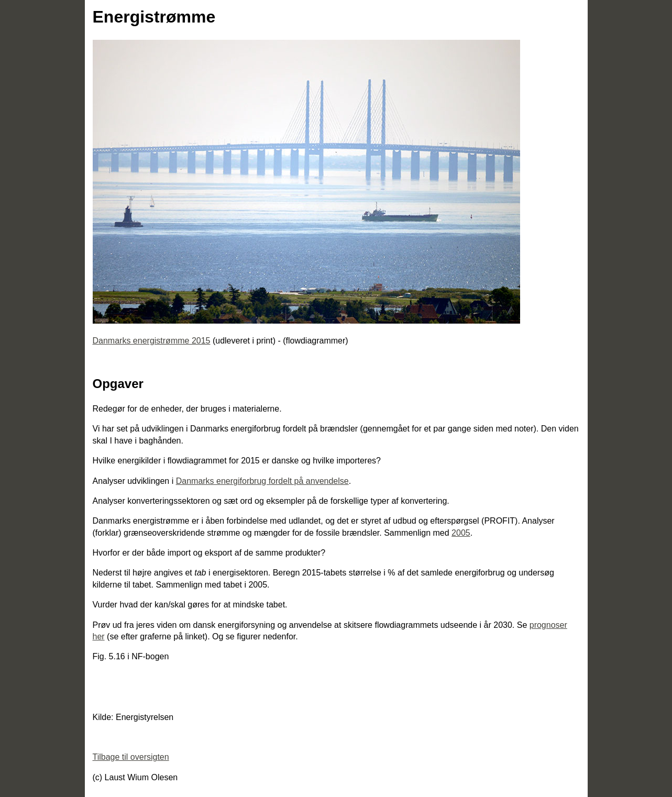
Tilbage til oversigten (131, 757)
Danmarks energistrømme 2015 (152, 341)
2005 (461, 533)
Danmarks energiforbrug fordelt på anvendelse (262, 481)
